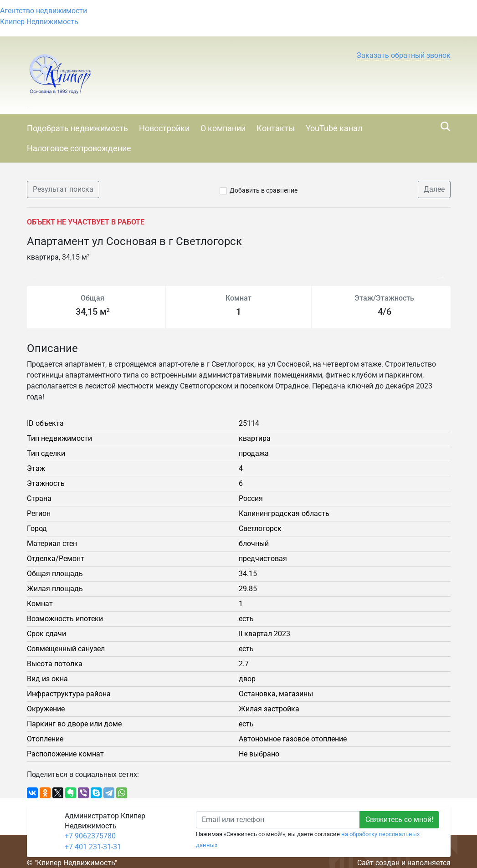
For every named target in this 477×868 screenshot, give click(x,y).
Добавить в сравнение (264, 190)
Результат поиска (63, 189)
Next (444, 272)
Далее (434, 189)
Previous (31, 272)
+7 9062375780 (90, 836)
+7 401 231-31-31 (93, 847)
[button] (404, 56)
